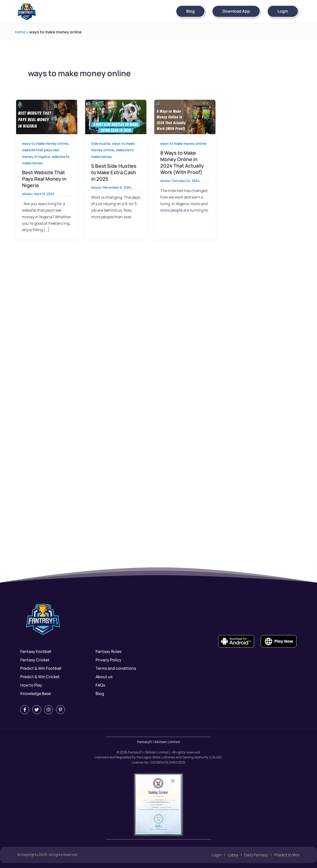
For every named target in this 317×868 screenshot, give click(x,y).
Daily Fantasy (256, 855)
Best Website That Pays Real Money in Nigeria (44, 179)
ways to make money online (45, 143)
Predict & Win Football (41, 668)
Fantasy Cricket (35, 660)
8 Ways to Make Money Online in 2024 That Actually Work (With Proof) (182, 162)
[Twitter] (37, 710)
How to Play (31, 685)
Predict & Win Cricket (40, 677)
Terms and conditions (116, 668)
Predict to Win (287, 855)
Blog (190, 11)
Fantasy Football (36, 651)
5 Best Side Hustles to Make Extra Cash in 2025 (114, 172)
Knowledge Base (36, 694)
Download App (236, 11)
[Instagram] (49, 710)
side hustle (101, 143)
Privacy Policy (108, 660)
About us (104, 677)
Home (20, 32)
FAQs (100, 685)
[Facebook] (25, 710)
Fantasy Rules (108, 651)
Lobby (233, 855)
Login (283, 11)
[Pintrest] (60, 710)
